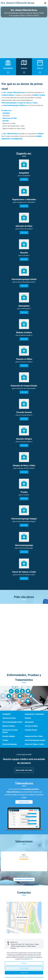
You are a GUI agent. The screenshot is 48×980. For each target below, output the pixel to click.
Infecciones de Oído (10, 118)
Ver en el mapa (22, 917)
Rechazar (24, 963)
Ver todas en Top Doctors (24, 879)
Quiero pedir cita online (24, 770)
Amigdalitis (6, 714)
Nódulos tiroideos (9, 726)
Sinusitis (6, 121)
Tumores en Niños (31, 726)
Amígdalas (6, 113)
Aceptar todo (24, 973)
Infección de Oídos (9, 718)
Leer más (24, 179)
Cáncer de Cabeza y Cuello (34, 744)
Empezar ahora (24, 802)
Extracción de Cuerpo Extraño (10, 731)
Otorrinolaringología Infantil (12, 722)
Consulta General (31, 730)
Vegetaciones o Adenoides (34, 714)
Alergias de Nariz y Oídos (34, 736)
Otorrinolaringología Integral (35, 740)
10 (37, 874)
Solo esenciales (24, 968)
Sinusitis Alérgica (9, 736)
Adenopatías (29, 722)
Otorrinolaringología (10, 744)
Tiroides (5, 740)
